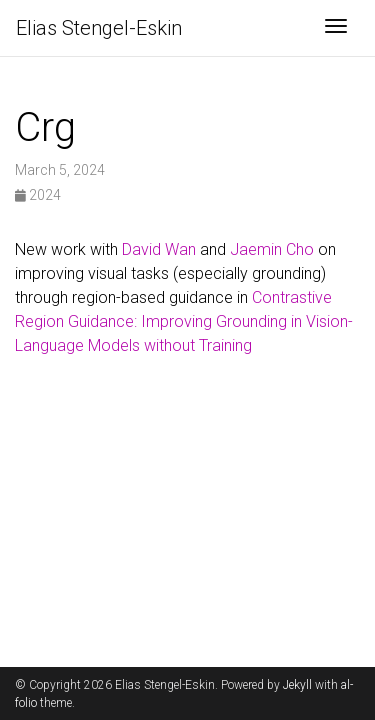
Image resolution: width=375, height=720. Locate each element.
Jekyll (297, 685)
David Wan (159, 249)
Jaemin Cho (272, 249)
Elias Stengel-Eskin (99, 28)
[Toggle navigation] (336, 28)
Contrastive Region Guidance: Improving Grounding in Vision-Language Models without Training (184, 321)
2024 (38, 195)
